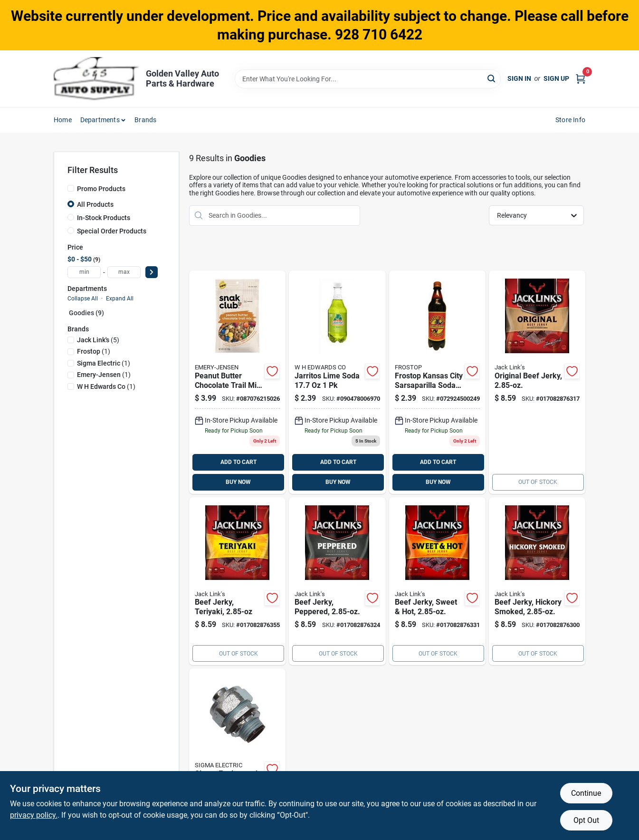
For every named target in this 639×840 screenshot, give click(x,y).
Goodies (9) (86, 313)
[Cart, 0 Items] (581, 79)
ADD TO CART (238, 462)
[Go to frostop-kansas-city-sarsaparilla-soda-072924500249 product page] (437, 382)
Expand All (120, 299)
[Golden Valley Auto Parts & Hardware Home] (96, 79)
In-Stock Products (104, 218)
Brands (145, 120)
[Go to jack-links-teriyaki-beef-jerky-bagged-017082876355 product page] (237, 581)
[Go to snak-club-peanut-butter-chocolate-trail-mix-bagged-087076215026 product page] (237, 382)
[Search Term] (368, 79)
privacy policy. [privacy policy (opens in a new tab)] (34, 815)
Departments (100, 120)
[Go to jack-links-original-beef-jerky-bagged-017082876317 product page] (537, 382)
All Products (95, 204)
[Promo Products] (71, 188)
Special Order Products (112, 231)
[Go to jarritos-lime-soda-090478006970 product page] (337, 382)
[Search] (492, 78)
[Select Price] (152, 272)
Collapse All (83, 299)
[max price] (124, 272)
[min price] (84, 272)
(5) (98, 340)
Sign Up (556, 78)
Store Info (570, 120)
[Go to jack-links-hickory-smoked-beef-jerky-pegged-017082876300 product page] (537, 581)
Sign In (519, 78)
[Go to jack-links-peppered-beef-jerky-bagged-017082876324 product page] (337, 581)
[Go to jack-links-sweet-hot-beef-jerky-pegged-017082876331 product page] (437, 581)
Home (63, 120)
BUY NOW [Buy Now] (238, 482)
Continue (586, 793)
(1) (94, 351)
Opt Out (586, 820)
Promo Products (101, 189)
